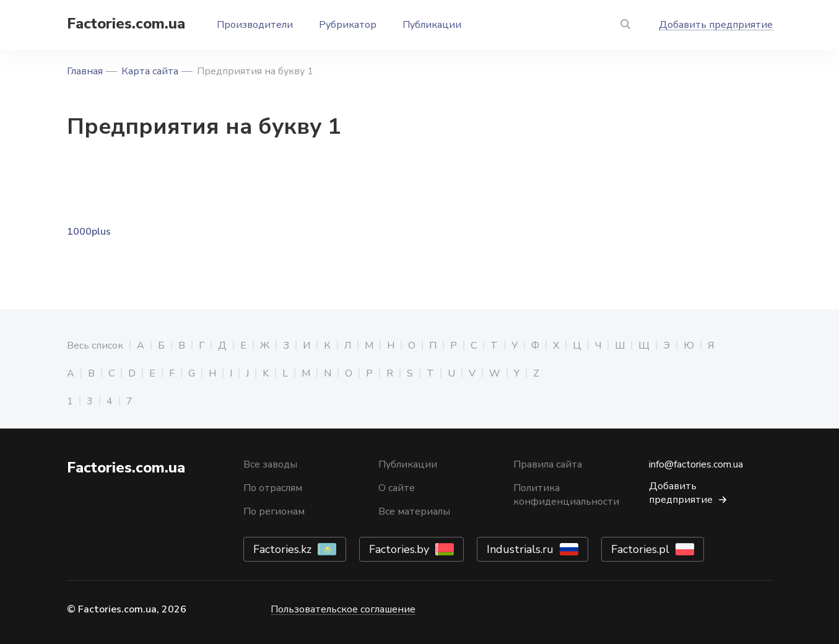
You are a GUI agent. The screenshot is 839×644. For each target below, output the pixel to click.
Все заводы (270, 464)
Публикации (432, 25)
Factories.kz (282, 549)
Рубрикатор (348, 25)
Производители (255, 25)
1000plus (89, 232)
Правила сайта (548, 464)
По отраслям (273, 488)
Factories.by (399, 549)
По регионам (274, 511)
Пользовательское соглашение (343, 609)
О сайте (397, 488)
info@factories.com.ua (696, 464)
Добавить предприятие (716, 25)
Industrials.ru (520, 549)
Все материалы (414, 511)
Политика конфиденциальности (566, 495)
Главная (85, 71)
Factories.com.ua (126, 24)
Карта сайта (150, 71)
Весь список (95, 346)
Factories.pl (640, 549)
